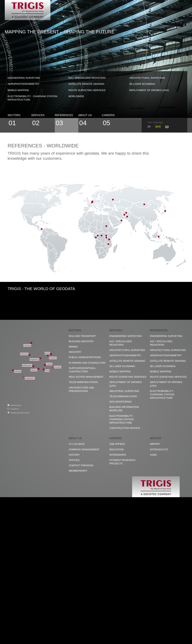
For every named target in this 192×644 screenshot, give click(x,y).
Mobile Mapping (18, 90)
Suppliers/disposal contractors (82, 370)
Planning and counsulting (87, 363)
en (158, 126)
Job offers (117, 444)
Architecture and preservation (81, 389)
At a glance (77, 444)
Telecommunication (123, 396)
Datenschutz (159, 449)
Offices (74, 460)
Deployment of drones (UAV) (149, 90)
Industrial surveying (124, 391)
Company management (84, 449)
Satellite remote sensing (86, 84)
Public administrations (85, 357)
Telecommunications (83, 382)
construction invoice (125, 428)
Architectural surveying (147, 78)
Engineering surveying (24, 78)
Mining (73, 347)
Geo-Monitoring (120, 402)
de (149, 126)
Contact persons (81, 465)
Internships (118, 455)
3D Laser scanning (142, 84)
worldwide (76, 96)
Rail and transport (82, 336)
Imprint (155, 444)
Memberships (78, 471)
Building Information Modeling (124, 409)
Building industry (81, 341)
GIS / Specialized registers (87, 78)
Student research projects (122, 462)
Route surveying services (87, 90)
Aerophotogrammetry (23, 84)
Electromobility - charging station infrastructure (32, 98)
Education (117, 449)
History (74, 455)
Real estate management (86, 377)
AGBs (153, 455)
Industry (75, 352)
